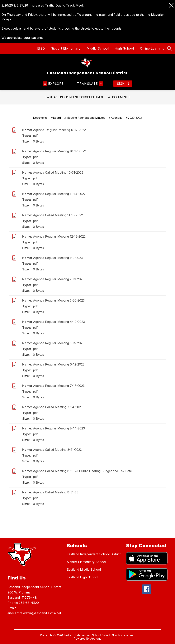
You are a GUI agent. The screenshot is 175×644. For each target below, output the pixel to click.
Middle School (98, 48)
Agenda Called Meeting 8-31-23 (56, 492)
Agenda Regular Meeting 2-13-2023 (59, 279)
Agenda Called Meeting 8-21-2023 (57, 450)
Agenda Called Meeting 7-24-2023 (58, 407)
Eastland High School (82, 577)
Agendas (117, 118)
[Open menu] (53, 84)
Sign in (123, 84)
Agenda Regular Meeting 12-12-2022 (59, 236)
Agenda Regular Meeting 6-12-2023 (59, 364)
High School (124, 48)
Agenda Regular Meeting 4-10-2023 (59, 322)
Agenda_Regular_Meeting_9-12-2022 (59, 130)
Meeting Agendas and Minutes (86, 118)
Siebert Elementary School (86, 562)
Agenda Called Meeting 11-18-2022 (58, 215)
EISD (41, 48)
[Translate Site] (90, 84)
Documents (121, 97)
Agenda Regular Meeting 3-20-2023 (59, 300)
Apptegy (96, 639)
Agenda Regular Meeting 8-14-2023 (59, 428)
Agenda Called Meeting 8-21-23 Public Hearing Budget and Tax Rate (82, 471)
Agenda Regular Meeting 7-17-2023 (59, 386)
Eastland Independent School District (75, 97)
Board (57, 118)
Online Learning (152, 48)
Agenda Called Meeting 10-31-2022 (58, 172)
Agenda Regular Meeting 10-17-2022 (59, 151)
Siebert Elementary (66, 48)
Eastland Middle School (84, 569)
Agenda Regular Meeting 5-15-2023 (59, 343)
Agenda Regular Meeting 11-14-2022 (59, 194)
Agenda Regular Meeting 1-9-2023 (58, 258)
